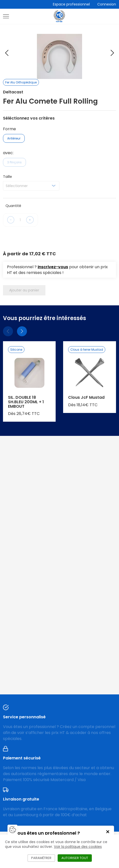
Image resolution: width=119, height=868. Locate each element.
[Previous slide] (7, 53)
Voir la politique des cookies (78, 847)
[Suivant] (22, 331)
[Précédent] (8, 331)
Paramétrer (43, 858)
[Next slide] (112, 53)
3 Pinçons (14, 162)
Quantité (13, 206)
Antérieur (14, 138)
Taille (7, 177)
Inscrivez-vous (53, 267)
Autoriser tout (77, 858)
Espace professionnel (71, 4)
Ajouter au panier (24, 290)
